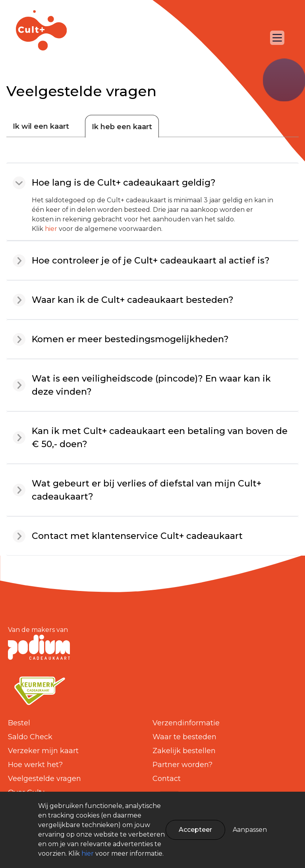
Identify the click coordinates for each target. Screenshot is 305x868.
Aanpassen (250, 830)
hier (51, 229)
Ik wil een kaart (41, 126)
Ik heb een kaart (122, 127)
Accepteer (195, 830)
